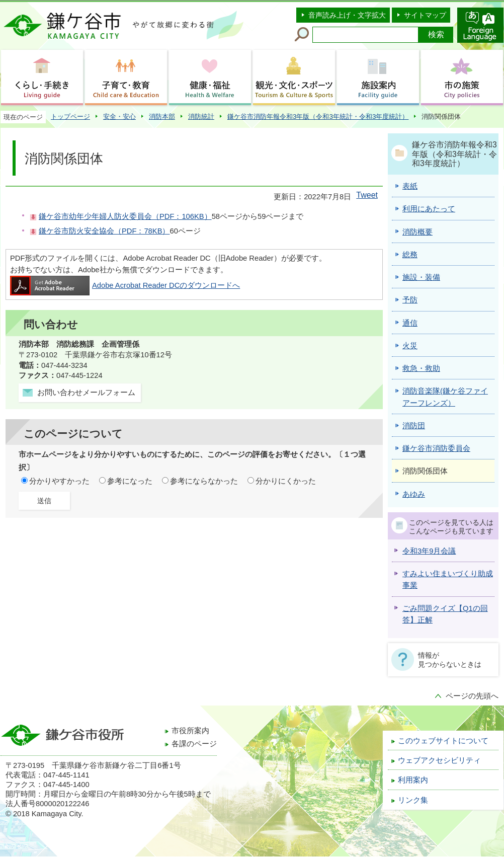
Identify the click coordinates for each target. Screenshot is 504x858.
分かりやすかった (59, 481)
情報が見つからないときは (450, 660)
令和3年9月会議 (429, 551)
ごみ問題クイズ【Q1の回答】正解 (445, 614)
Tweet (367, 195)
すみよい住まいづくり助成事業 (448, 579)
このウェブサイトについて (443, 741)
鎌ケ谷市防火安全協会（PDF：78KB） (104, 231)
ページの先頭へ (472, 696)
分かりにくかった (286, 481)
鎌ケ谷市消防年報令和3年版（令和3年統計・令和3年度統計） (318, 116)
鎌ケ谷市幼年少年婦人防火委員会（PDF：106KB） (125, 216)
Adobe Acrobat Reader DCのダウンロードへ (125, 285)
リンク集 (413, 800)
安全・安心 (119, 116)
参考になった (130, 481)
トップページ (70, 116)
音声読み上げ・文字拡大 (347, 15)
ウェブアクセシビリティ (439, 760)
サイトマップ (425, 15)
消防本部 (162, 116)
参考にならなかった (204, 481)
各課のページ (194, 744)
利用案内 (413, 780)
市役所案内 (190, 731)
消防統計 (201, 116)
